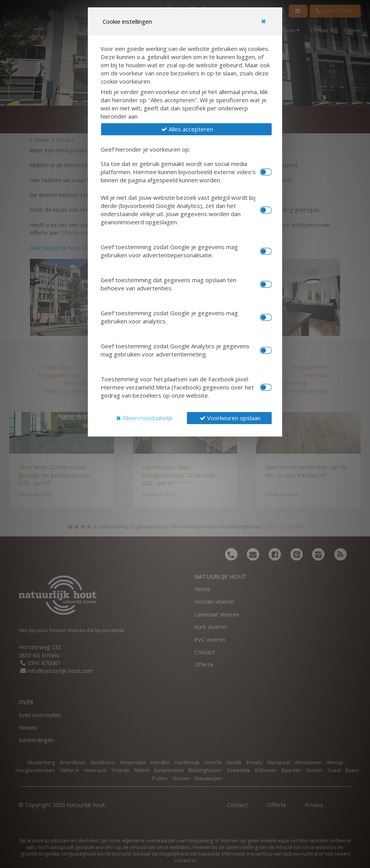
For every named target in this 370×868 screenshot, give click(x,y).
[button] (186, 129)
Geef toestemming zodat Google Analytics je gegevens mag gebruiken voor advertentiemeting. (175, 350)
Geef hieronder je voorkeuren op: (145, 149)
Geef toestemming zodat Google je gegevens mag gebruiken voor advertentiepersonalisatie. (169, 251)
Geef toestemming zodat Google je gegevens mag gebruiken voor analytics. (169, 317)
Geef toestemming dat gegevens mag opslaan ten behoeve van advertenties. (168, 284)
